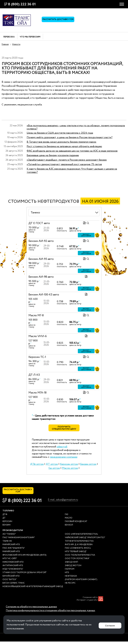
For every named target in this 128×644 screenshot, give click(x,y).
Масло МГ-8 (36, 316)
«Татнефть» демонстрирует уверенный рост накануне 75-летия (64, 164)
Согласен (109, 625)
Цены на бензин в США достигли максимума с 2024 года (60, 133)
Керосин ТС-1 (37, 357)
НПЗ (67, 575)
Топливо (8, 513)
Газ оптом (54, 469)
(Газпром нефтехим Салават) (81, 582)
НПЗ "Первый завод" (76, 554)
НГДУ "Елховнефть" (13, 571)
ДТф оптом (37, 465)
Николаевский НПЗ (13, 564)
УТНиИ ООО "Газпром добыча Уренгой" (25, 575)
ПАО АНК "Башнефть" (14, 550)
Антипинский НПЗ (13, 568)
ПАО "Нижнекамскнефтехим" (19, 540)
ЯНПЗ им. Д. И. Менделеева (79, 547)
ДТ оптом (52, 465)
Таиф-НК (7, 543)
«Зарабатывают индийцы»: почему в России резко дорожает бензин (67, 160)
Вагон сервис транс (14, 585)
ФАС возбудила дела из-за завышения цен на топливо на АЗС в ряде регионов (72, 151)
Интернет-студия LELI (87, 603)
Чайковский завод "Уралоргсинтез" (85, 540)
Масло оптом (70, 469)
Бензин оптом (88, 465)
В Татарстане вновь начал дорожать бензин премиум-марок (61, 142)
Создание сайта (90, 600)
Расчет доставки (86, 235)
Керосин (7, 524)
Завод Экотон (73, 568)
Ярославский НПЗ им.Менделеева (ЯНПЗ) (24, 557)
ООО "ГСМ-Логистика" (77, 561)
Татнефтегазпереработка (79, 543)
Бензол (69, 527)
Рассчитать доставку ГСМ (59, 20)
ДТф (5, 517)
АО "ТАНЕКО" (9, 536)
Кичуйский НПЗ (11, 578)
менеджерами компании (64, 458)
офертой (62, 448)
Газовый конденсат (76, 524)
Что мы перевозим (30, 37)
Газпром (70, 571)
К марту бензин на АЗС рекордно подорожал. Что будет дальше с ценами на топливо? (72, 170)
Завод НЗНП (71, 564)
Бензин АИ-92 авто (41, 241)
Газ (66, 517)
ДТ (4, 520)
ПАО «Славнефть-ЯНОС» (78, 550)
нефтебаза (71, 578)
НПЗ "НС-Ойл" (10, 561)
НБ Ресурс (70, 585)
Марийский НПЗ (11, 547)
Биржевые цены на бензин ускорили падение (53, 155)
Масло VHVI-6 (38, 336)
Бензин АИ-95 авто (41, 259)
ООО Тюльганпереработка (80, 557)
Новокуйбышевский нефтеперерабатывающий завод (33, 589)
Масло (69, 520)
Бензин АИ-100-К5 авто (44, 295)
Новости (16, 44)
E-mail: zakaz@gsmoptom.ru (66, 502)
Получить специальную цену (64, 429)
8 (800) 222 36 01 (22, 4)
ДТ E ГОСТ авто (39, 223)
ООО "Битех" (10, 582)
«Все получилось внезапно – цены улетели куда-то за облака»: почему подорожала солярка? (76, 127)
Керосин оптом (69, 465)
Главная (5, 44)
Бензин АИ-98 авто (41, 277)
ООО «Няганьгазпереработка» (81, 536)
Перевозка (9, 37)
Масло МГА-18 (37, 393)
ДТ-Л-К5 (34, 375)
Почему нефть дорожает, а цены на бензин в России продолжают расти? (70, 137)
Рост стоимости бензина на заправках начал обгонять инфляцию (64, 146)
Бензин (6, 527)
